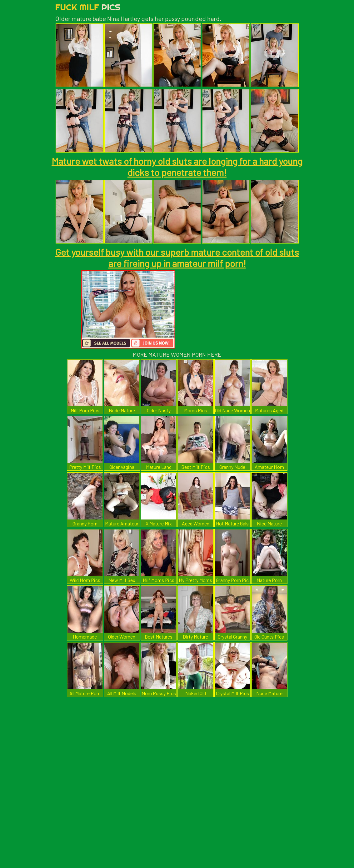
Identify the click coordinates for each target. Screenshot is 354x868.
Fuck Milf (88, 7)
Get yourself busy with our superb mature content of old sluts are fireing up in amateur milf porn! (177, 258)
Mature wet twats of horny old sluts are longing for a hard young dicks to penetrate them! (177, 167)
